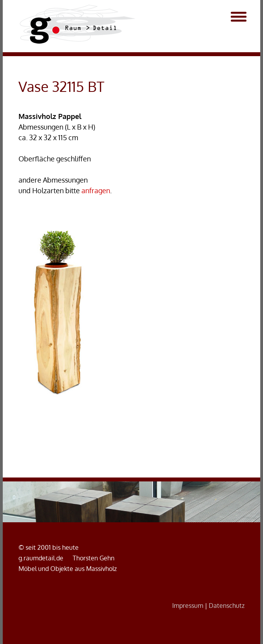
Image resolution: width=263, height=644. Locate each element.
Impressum (188, 605)
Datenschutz (227, 605)
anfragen (96, 190)
